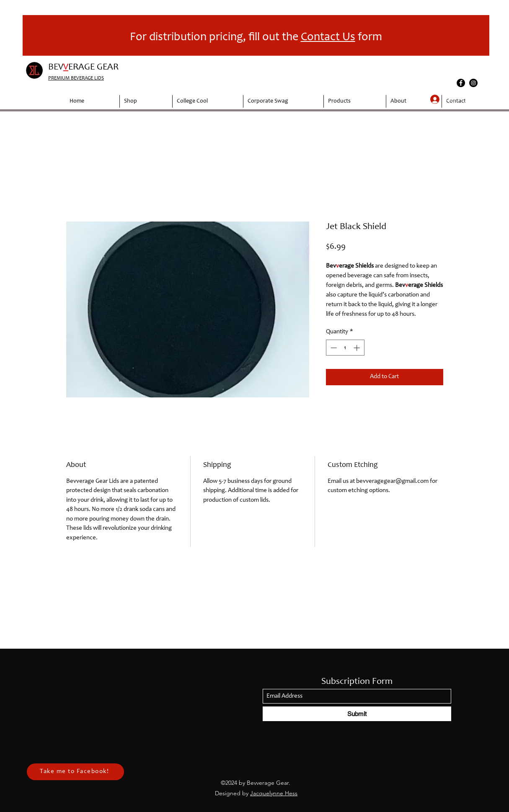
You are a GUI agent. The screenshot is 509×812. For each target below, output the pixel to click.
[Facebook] (461, 83)
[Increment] (358, 348)
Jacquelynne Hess (274, 793)
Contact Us (328, 38)
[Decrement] (333, 348)
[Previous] (34, 36)
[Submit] (357, 714)
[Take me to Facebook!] (75, 772)
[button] (470, 99)
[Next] (478, 36)
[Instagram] (473, 83)
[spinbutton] (345, 348)
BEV (56, 67)
